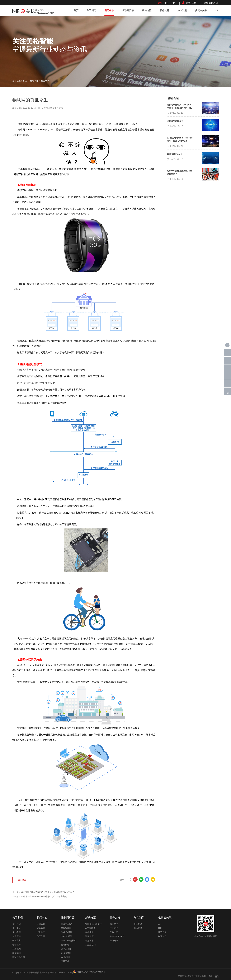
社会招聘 (138, 924)
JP (173, 3)
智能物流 (89, 932)
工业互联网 (90, 945)
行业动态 (45, 81)
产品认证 (114, 932)
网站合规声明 (19, 957)
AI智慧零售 (90, 928)
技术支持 (114, 928)
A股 (160, 924)
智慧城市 (89, 941)
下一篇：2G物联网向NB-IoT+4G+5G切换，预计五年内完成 (40, 869)
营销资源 (114, 941)
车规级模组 (66, 928)
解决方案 (147, 10)
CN (160, 3)
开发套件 (65, 961)
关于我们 (91, 10)
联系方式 (162, 937)
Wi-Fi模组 (65, 957)
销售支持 (114, 924)
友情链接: (183, 976)
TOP (227, 393)
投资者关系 (201, 10)
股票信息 (162, 932)
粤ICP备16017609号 (64, 973)
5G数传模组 (67, 932)
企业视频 (16, 932)
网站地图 (202, 976)
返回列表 (22, 853)
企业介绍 (16, 924)
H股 (160, 928)
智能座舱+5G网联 (93, 924)
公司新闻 (41, 924)
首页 (76, 10)
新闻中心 (109, 10)
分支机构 (16, 949)
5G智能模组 (67, 937)
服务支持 (165, 10)
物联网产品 (128, 10)
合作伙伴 (16, 945)
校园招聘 (138, 928)
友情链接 (192, 976)
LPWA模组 (66, 949)
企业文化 (16, 928)
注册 (194, 3)
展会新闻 (41, 928)
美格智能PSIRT (117, 937)
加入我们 (182, 10)
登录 (188, 3)
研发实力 (16, 941)
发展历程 (16, 937)
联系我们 (16, 953)
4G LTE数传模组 (69, 941)
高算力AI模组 (67, 924)
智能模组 (65, 945)
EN (167, 3)
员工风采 (41, 937)
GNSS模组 (66, 953)
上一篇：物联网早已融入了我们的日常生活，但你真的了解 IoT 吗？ (43, 865)
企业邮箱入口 (211, 3)
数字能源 (89, 937)
